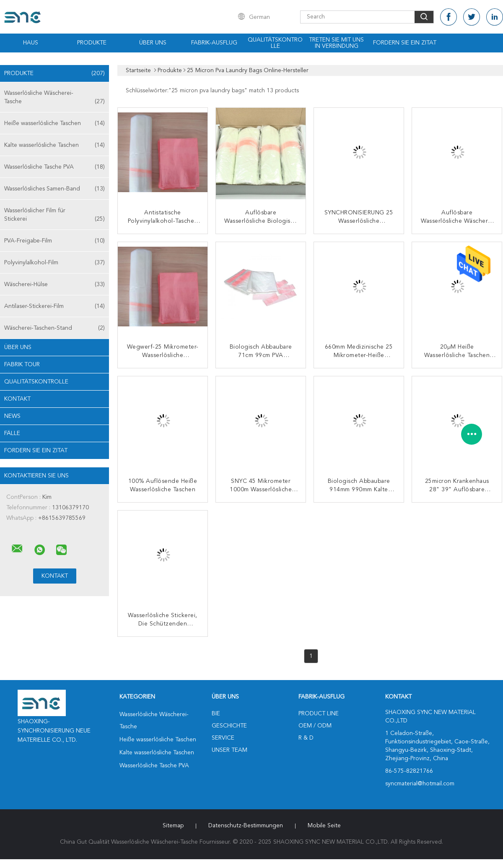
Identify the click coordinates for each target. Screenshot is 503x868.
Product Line (319, 714)
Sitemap (173, 826)
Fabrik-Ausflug (214, 43)
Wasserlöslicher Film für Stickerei (54, 215)
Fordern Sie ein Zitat (405, 43)
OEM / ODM (315, 726)
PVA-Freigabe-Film (54, 241)
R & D (306, 738)
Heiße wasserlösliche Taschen (54, 123)
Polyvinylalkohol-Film (54, 263)
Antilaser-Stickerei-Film (54, 306)
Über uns (153, 43)
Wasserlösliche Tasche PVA (54, 167)
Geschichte (229, 726)
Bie (216, 714)
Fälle (12, 433)
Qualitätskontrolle (275, 43)
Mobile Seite (324, 826)
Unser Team (229, 750)
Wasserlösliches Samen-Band (54, 189)
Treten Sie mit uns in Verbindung (336, 43)
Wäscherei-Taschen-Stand (54, 328)
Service (223, 738)
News (12, 416)
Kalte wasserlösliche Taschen (54, 145)
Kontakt (17, 399)
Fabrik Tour (22, 365)
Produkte (92, 43)
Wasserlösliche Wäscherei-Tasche (54, 98)
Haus (31, 43)
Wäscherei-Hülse (54, 284)
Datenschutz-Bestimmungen (246, 826)
